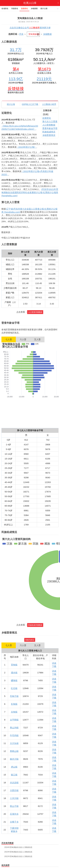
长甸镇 (14, 704)
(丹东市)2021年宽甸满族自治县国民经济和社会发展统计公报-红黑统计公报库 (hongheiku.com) (30, 192)
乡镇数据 (47, 34)
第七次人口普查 (50, 121)
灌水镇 (14, 673)
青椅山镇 (14, 751)
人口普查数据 (49, 125)
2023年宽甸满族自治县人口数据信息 (18, 852)
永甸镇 (14, 712)
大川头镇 (14, 743)
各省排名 (5, 9)
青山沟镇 (14, 728)
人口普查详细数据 (35, 312)
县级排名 (24, 9)
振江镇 (14, 775)
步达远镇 (14, 783)
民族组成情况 (49, 132)
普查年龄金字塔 (50, 128)
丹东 (21, 34)
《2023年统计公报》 (26, 147)
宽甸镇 (14, 665)
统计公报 (44, 9)
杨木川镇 (14, 759)
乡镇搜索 (34, 9)
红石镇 (14, 688)
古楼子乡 (14, 822)
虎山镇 (14, 767)
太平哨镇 (14, 720)
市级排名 (15, 9)
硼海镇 (14, 680)
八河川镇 (14, 798)
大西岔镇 (14, 790)
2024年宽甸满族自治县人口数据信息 (18, 847)
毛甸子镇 (14, 696)
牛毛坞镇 (14, 735)
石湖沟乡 (14, 814)
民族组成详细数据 (35, 625)
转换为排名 (30, 640)
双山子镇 (14, 806)
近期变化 (47, 118)
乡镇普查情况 (49, 135)
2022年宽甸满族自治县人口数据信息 (18, 856)
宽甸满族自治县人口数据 (30, 18)
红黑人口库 (30, 3)
